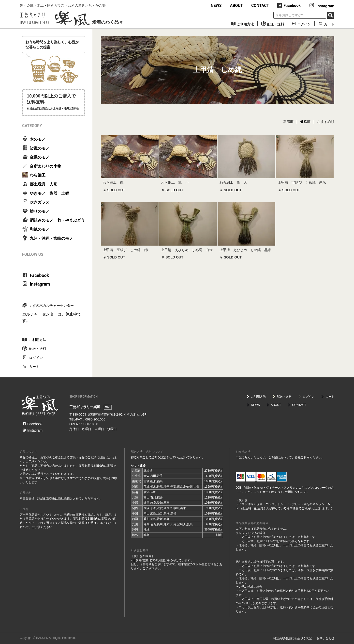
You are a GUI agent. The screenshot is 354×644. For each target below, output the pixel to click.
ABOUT (236, 6)
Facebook (289, 6)
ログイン (301, 24)
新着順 (288, 122)
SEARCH (330, 15)
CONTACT (260, 6)
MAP (108, 407)
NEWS (216, 6)
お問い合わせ (325, 638)
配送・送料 (273, 24)
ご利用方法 (242, 24)
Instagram (322, 6)
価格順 (305, 122)
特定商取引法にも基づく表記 (293, 638)
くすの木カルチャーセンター (48, 305)
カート (326, 24)
